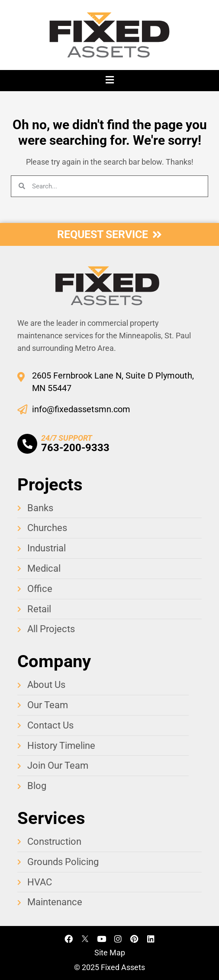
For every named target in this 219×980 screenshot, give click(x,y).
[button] (109, 81)
